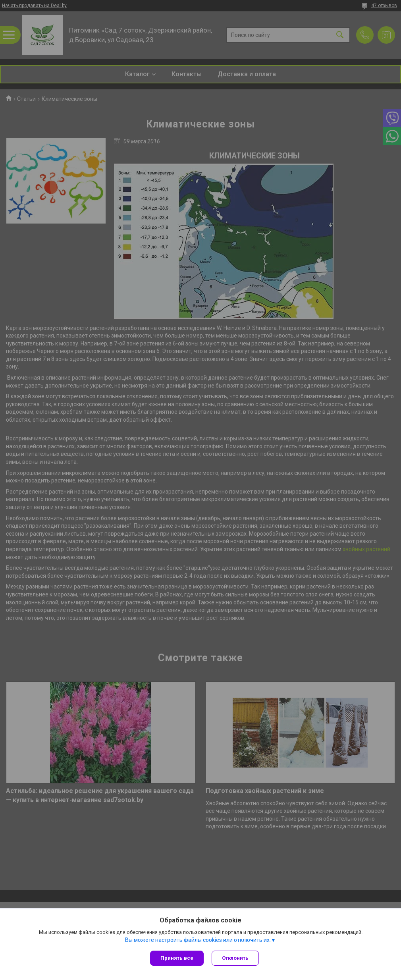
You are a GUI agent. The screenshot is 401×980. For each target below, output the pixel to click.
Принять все (177, 958)
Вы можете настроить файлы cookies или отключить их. (198, 940)
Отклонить (235, 958)
